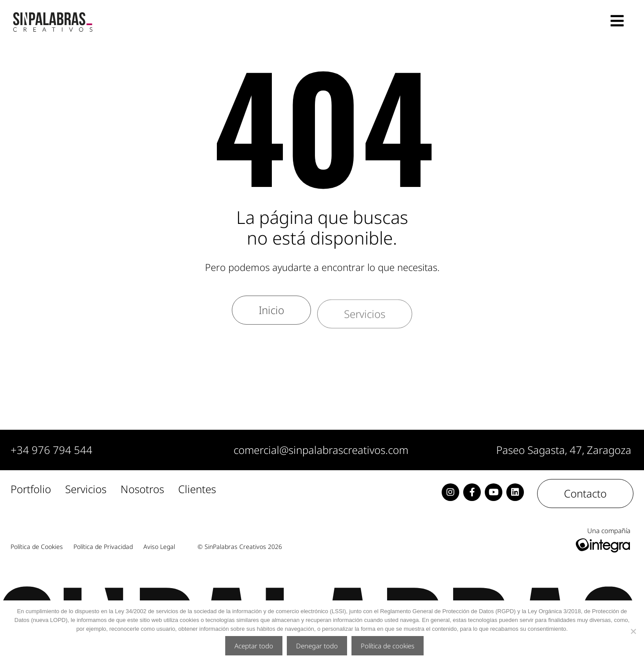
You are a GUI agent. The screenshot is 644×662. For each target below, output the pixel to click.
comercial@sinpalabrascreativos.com (321, 450)
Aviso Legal (159, 547)
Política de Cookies (37, 547)
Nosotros (142, 490)
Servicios (86, 490)
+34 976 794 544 (51, 450)
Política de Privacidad (103, 547)
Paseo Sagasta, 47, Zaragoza (564, 450)
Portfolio (31, 490)
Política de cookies (388, 646)
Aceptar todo (254, 646)
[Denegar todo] (633, 631)
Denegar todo (317, 646)
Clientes (197, 490)
